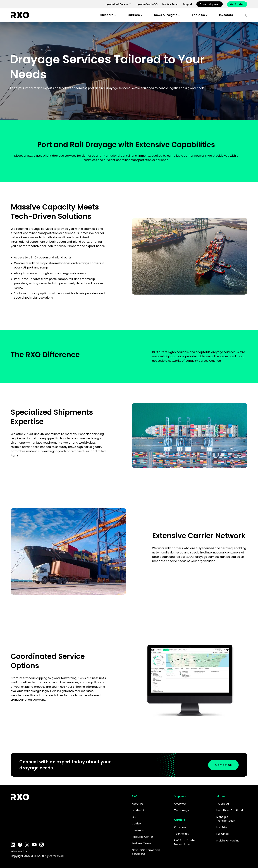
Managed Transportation (226, 819)
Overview (180, 804)
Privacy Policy (19, 852)
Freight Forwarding (228, 841)
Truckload (223, 804)
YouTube (34, 845)
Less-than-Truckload (230, 810)
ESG (134, 817)
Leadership (139, 810)
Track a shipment (210, 4)
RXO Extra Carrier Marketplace (185, 842)
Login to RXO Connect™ (118, 4)
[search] (245, 15)
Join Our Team (170, 4)
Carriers (137, 824)
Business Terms (142, 843)
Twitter (27, 845)
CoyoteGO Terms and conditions (146, 852)
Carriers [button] (134, 15)
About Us (137, 804)
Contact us (221, 765)
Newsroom (138, 830)
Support (187, 4)
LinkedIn (13, 845)
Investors (226, 15)
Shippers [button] (107, 15)
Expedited (223, 834)
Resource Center (142, 837)
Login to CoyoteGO (147, 4)
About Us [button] (198, 15)
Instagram (42, 845)
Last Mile (222, 827)
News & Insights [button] (166, 15)
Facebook (20, 845)
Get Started (237, 4)
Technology (182, 810)
